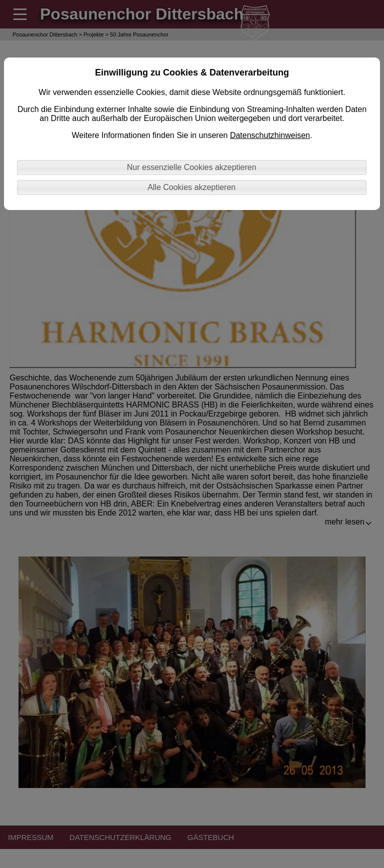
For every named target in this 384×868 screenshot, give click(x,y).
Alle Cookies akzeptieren (191, 187)
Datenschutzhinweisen (270, 135)
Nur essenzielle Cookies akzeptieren (192, 167)
